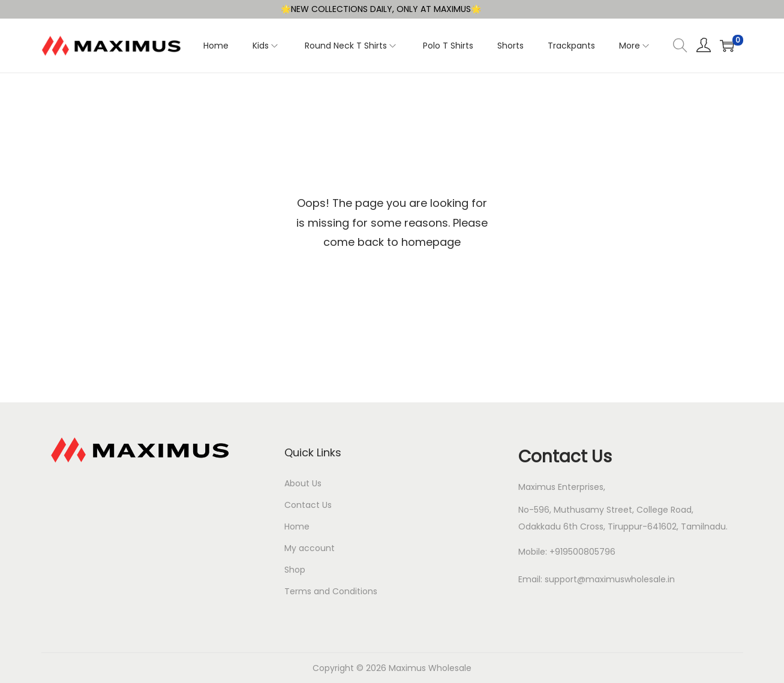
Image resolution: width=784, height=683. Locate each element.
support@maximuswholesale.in (610, 579)
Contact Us (308, 505)
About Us (303, 483)
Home (297, 526)
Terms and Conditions (331, 591)
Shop (295, 570)
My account (310, 548)
